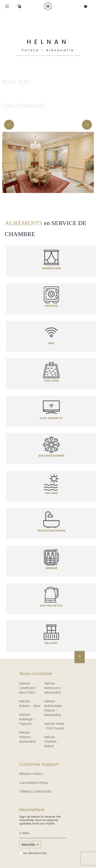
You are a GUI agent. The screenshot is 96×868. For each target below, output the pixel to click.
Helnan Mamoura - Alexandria (53, 688)
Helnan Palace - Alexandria (27, 737)
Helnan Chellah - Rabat (52, 742)
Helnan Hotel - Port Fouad (54, 726)
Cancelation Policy (34, 783)
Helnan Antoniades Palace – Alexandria (53, 708)
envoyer (30, 845)
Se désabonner (33, 853)
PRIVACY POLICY (31, 774)
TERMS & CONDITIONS (35, 792)
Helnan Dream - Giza (30, 704)
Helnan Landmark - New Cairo (28, 688)
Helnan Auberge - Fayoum (27, 719)
